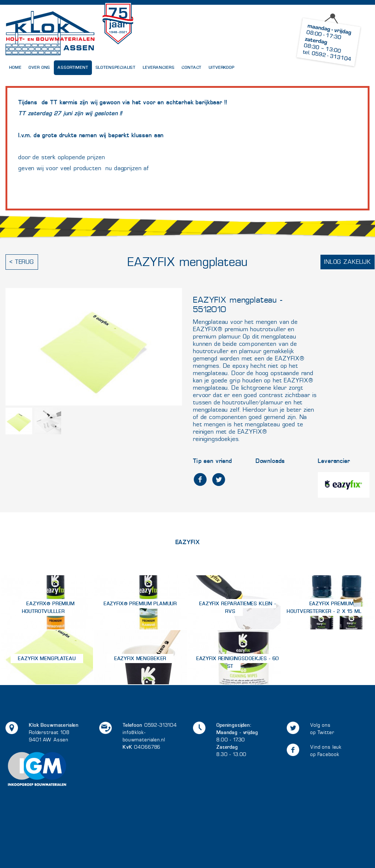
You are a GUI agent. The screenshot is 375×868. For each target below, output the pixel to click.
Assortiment (73, 68)
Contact (192, 68)
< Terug (22, 262)
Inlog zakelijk (348, 262)
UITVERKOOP (222, 68)
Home (15, 68)
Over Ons (39, 68)
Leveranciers (159, 68)
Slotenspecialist (116, 68)
